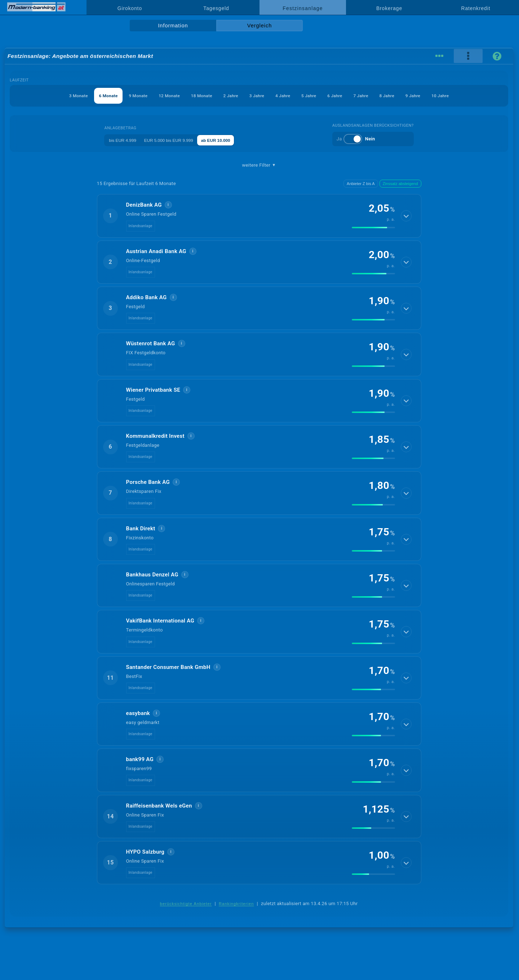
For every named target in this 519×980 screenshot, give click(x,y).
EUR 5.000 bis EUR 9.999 (172, 140)
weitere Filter (259, 165)
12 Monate (155, 96)
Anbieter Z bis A (361, 184)
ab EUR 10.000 (227, 140)
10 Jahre (468, 96)
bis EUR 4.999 (119, 140)
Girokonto (130, 8)
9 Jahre (437, 96)
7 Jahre (377, 96)
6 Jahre (346, 96)
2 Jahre (226, 96)
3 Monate (50, 96)
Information (173, 26)
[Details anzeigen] (407, 216)
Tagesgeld (216, 8)
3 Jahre (256, 96)
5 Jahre (316, 96)
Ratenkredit (476, 8)
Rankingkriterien (236, 904)
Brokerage (389, 8)
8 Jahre (407, 96)
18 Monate (192, 96)
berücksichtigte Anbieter (186, 904)
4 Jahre (286, 96)
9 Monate (119, 96)
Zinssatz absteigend (400, 184)
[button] (259, 216)
